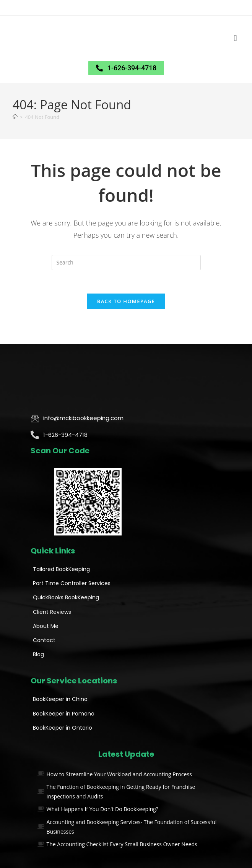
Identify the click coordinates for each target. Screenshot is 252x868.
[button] (235, 38)
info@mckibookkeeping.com (83, 418)
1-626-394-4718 (65, 435)
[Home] (15, 117)
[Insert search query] (126, 263)
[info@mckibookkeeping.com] (35, 418)
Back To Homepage (126, 301)
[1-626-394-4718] (35, 435)
